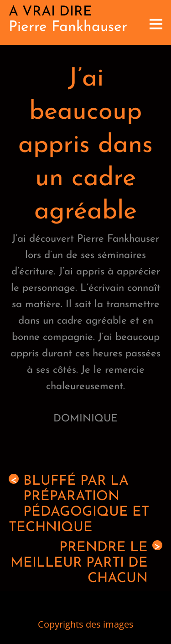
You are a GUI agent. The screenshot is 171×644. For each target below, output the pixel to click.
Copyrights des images (86, 624)
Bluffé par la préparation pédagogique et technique (79, 504)
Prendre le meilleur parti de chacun (86, 563)
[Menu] (156, 23)
